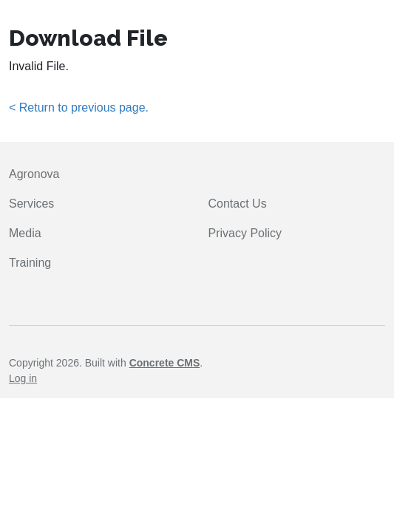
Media (25, 233)
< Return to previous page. (79, 108)
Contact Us (238, 204)
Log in (23, 378)
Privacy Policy (245, 233)
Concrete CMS (165, 363)
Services (31, 204)
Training (30, 263)
